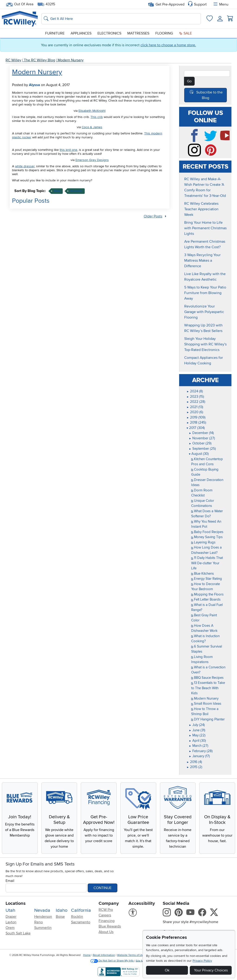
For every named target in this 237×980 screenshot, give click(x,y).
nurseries (76, 191)
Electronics (109, 33)
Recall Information (104, 955)
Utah (10, 910)
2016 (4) (194, 762)
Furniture (55, 33)
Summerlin (43, 928)
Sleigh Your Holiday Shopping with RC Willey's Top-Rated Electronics (205, 344)
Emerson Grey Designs (92, 160)
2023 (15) (195, 397)
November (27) (202, 438)
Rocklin (77, 917)
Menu (221, 4)
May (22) (197, 735)
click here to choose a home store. (168, 45)
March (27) (199, 746)
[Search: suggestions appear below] (121, 19)
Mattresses (138, 33)
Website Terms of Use (131, 955)
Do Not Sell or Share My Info (112, 961)
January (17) (199, 756)
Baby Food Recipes (207, 532)
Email (10, 881)
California (81, 910)
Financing (107, 921)
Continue (103, 888)
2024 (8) (195, 391)
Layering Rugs (203, 542)
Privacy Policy (202, 961)
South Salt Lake (18, 933)
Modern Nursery (71, 60)
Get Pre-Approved (166, 4)
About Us (106, 932)
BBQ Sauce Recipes (207, 678)
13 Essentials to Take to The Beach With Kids (208, 688)
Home (87, 955)
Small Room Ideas (206, 704)
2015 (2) (194, 767)
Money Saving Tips (207, 537)
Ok (167, 970)
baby (57, 191)
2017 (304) (196, 428)
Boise (60, 917)
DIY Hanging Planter (208, 719)
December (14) (201, 433)
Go (189, 81)
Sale (185, 33)
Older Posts (153, 216)
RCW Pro (106, 910)
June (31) (197, 730)
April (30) (197, 741)
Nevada (42, 910)
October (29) (200, 443)
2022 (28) (196, 402)
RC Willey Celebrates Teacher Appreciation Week (201, 209)
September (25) (202, 449)
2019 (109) (196, 417)
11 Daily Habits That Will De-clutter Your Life (207, 563)
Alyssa (34, 85)
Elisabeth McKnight (92, 111)
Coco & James (92, 127)
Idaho (62, 910)
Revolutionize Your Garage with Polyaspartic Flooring (204, 312)
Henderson (43, 917)
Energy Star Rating (207, 579)
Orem (10, 928)
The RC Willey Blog (39, 60)
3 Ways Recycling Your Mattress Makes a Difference (202, 261)
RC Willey (13, 60)
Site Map (141, 961)
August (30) (199, 454)
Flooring (164, 33)
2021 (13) (195, 407)
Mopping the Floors (207, 594)
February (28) (201, 751)
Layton (11, 922)
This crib (97, 117)
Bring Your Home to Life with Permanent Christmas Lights (205, 228)
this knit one (69, 150)
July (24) (197, 725)
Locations (16, 903)
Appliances (81, 33)
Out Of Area (20, 4)
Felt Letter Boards (206, 599)
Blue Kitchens (203, 574)
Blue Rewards (110, 926)
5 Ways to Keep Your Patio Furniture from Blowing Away (205, 293)
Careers (105, 915)
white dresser (25, 166)
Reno (39, 922)
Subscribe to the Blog (209, 95)
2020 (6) (195, 412)
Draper (11, 917)
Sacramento (81, 922)
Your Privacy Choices (211, 970)
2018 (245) (196, 422)
